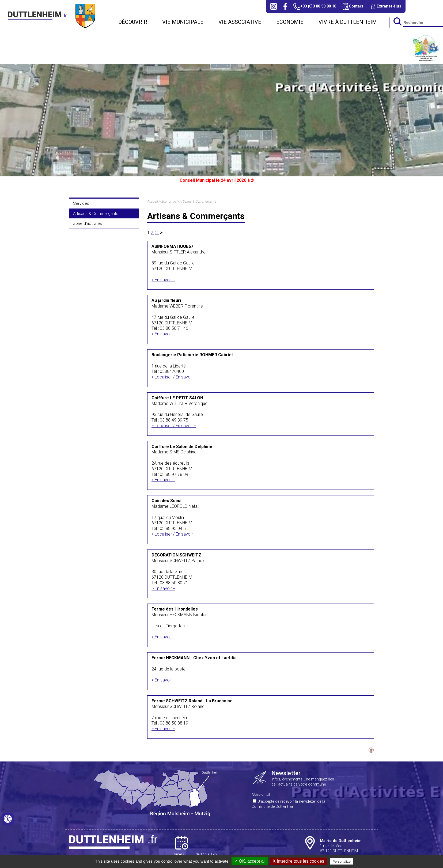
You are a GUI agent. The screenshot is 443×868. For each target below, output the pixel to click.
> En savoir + (163, 280)
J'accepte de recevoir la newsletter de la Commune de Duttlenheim (288, 804)
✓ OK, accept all (250, 861)
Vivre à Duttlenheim (348, 22)
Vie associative (240, 22)
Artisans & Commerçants (96, 214)
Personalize (342, 861)
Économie (290, 22)
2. (152, 232)
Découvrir (133, 22)
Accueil (153, 201)
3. (157, 232)
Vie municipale (183, 22)
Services (81, 203)
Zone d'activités (88, 223)
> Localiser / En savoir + (174, 377)
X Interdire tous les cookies (298, 861)
